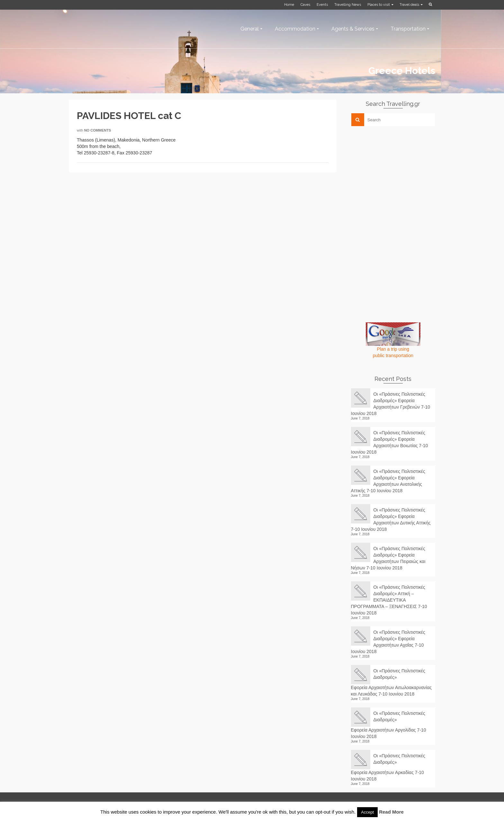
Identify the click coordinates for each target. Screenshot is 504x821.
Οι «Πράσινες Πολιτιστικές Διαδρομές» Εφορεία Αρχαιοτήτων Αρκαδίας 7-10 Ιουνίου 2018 (388, 767)
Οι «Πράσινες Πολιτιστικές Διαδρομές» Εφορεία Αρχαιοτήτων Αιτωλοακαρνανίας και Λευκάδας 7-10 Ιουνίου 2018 (392, 682)
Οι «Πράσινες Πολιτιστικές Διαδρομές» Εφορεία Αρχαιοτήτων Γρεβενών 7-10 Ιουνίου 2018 (391, 404)
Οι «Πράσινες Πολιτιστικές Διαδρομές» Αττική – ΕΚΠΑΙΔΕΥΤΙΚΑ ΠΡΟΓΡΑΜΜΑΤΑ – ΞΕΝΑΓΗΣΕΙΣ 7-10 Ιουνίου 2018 (389, 600)
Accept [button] (367, 812)
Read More (391, 812)
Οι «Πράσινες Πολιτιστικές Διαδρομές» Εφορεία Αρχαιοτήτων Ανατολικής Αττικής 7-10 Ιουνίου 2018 (388, 481)
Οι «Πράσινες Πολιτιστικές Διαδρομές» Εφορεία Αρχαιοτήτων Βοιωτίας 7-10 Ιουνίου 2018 (390, 442)
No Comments (98, 130)
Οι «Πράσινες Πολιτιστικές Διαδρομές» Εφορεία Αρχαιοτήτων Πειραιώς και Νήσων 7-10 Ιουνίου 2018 (388, 558)
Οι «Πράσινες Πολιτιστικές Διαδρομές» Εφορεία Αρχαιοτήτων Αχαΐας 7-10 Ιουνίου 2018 (388, 642)
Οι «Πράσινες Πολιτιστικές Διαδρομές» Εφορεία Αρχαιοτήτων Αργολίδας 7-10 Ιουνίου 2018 (389, 725)
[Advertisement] (399, 176)
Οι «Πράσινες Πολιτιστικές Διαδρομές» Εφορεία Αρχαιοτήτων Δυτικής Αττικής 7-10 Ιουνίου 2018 (391, 520)
